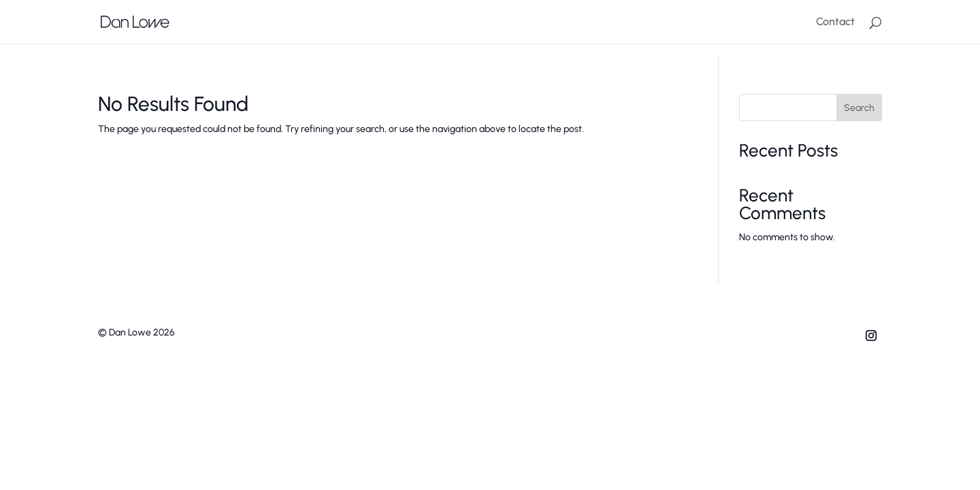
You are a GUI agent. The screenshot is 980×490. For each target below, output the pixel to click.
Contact (835, 22)
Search (859, 108)
